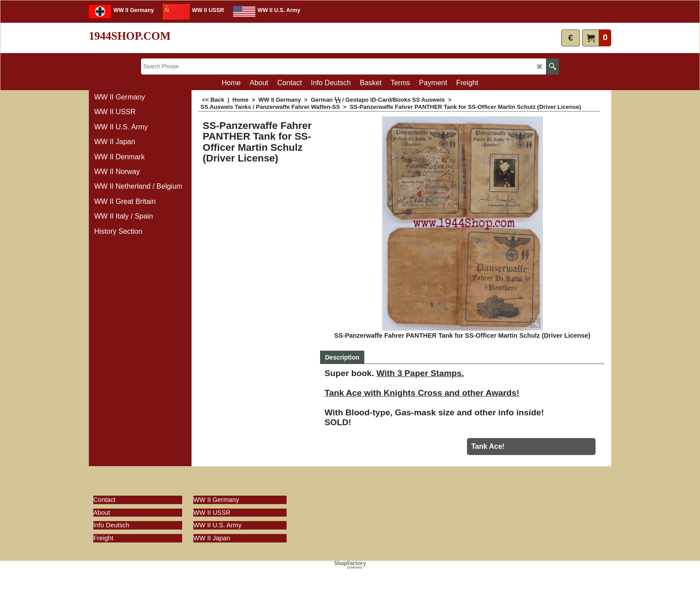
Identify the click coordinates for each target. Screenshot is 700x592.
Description (342, 357)
